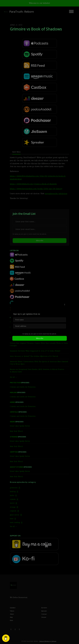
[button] (65, 305)
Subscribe (40, 338)
